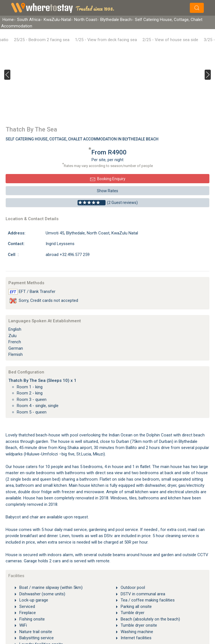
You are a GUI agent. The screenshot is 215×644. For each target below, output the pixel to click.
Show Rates (107, 191)
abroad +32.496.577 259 (68, 255)
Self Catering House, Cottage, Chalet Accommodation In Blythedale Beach (82, 139)
